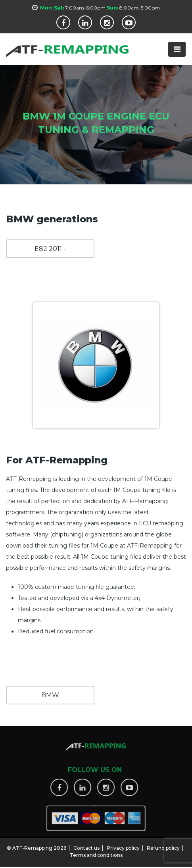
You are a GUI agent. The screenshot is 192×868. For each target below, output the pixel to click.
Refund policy (163, 846)
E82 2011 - (50, 249)
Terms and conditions (96, 853)
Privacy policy (123, 846)
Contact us (86, 846)
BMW (50, 695)
